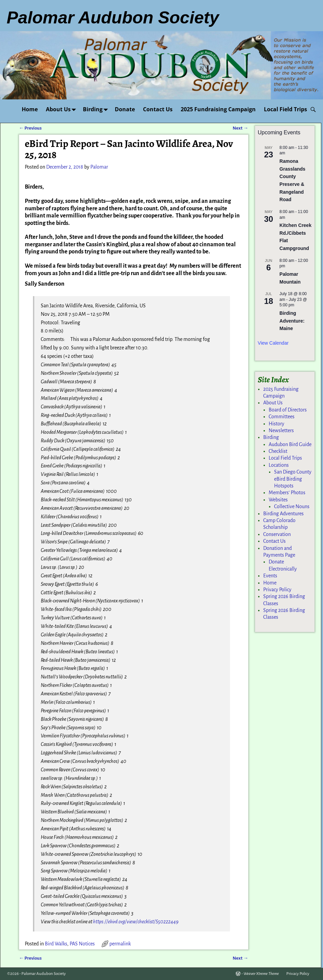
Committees (282, 417)
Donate (125, 109)
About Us (62, 109)
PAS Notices (82, 944)
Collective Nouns (292, 506)
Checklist (278, 451)
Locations (279, 465)
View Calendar (273, 343)
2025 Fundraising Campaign (218, 109)
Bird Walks (56, 944)
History (276, 424)
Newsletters (281, 430)
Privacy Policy (277, 590)
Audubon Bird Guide (290, 444)
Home (30, 109)
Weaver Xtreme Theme (261, 974)
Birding (97, 109)
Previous (30, 128)
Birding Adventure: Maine (292, 321)
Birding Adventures (283, 514)
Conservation (277, 534)
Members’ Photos (287, 493)
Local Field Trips (285, 109)
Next (240, 128)
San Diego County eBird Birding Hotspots (293, 479)
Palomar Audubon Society (44, 974)
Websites (278, 500)
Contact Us (158, 109)
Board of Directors (288, 410)
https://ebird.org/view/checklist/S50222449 (136, 922)
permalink (120, 944)
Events (270, 576)
